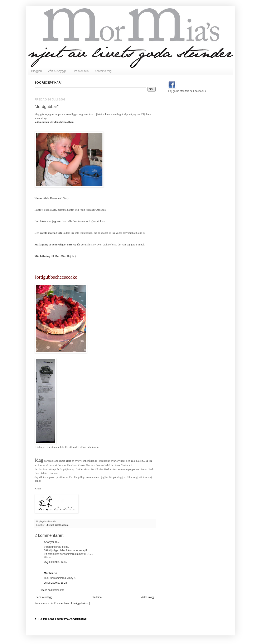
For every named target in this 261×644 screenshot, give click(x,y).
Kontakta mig (103, 71)
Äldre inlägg (148, 597)
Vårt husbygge (57, 71)
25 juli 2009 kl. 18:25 (55, 583)
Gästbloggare (62, 525)
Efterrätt (50, 525)
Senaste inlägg (44, 597)
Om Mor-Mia (81, 71)
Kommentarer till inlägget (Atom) (72, 603)
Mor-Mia (49, 573)
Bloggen (37, 71)
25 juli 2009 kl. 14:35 (55, 562)
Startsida (97, 597)
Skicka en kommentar (52, 590)
